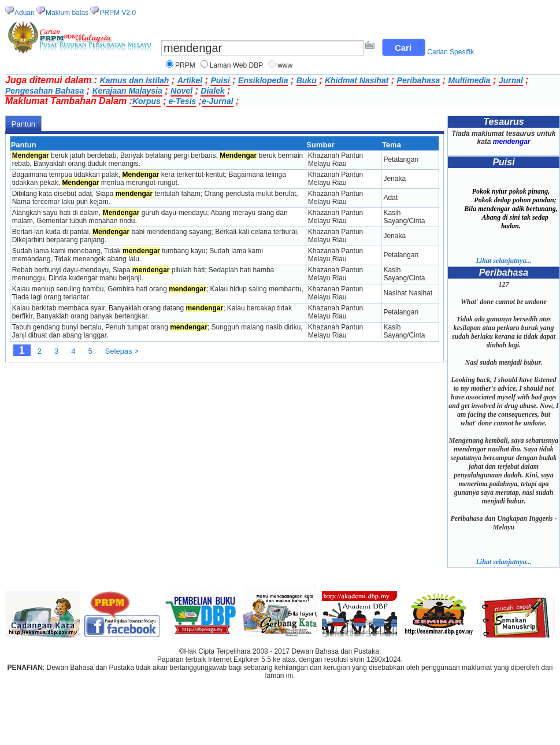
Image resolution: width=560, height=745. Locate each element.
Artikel (190, 80)
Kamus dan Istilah (135, 80)
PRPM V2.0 (118, 13)
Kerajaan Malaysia (127, 91)
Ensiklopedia (263, 80)
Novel (181, 91)
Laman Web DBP (237, 65)
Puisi (220, 80)
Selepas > (122, 351)
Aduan (25, 13)
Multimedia (470, 80)
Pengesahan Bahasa (44, 91)
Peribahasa (419, 80)
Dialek (212, 91)
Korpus (147, 101)
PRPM (185, 65)
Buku (307, 80)
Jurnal (511, 80)
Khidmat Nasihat (357, 80)
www (285, 65)
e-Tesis (181, 101)
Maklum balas (67, 13)
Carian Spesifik (450, 52)
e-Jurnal (217, 101)
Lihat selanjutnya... (503, 261)
